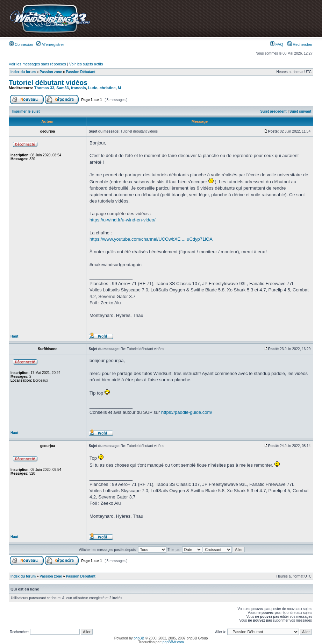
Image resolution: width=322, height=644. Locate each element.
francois (78, 88)
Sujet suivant (300, 111)
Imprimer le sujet (26, 111)
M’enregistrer (50, 44)
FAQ (277, 44)
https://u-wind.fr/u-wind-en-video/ (123, 220)
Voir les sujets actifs (86, 64)
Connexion (21, 44)
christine (108, 88)
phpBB (139, 638)
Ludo (93, 88)
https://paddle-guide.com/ (187, 412)
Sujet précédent (274, 111)
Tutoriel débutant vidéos (48, 83)
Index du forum (23, 72)
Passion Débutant (80, 72)
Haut (14, 336)
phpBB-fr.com (173, 642)
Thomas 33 (44, 88)
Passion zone (51, 72)
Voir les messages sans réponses (37, 64)
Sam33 (62, 88)
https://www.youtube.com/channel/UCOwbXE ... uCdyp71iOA (151, 239)
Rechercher (300, 44)
